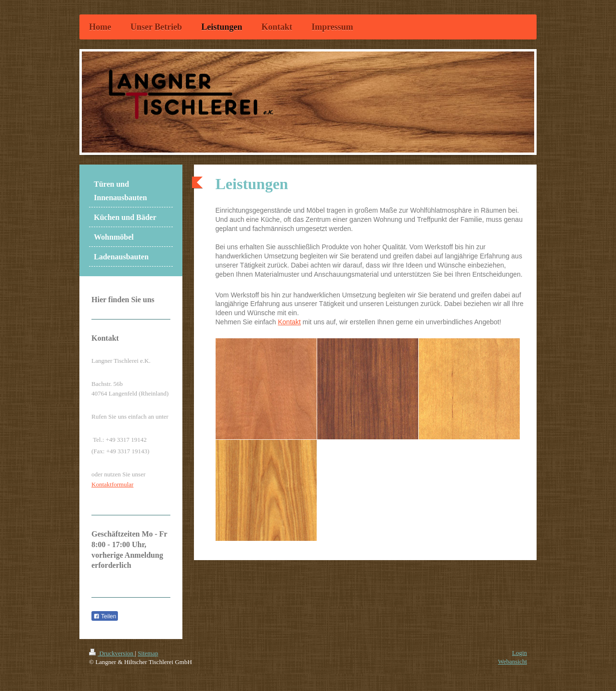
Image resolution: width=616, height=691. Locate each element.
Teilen (105, 616)
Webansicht (513, 661)
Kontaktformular (112, 484)
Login (520, 653)
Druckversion (112, 653)
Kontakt (289, 322)
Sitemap (148, 653)
